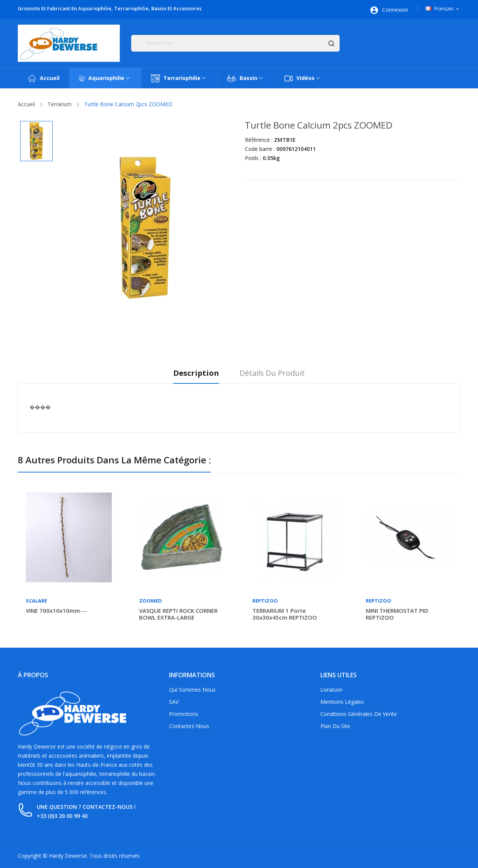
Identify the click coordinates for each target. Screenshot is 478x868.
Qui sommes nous (192, 690)
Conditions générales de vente (359, 714)
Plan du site (335, 726)
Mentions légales (342, 702)
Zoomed (150, 601)
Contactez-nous (189, 726)
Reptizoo (265, 601)
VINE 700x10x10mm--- (56, 611)
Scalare (36, 601)
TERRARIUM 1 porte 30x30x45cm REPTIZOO (285, 614)
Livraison (331, 690)
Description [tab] (194, 373)
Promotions (184, 714)
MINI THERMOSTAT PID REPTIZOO (397, 614)
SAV (174, 702)
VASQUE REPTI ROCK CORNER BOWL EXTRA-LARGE (178, 614)
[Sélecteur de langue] (443, 9)
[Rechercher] (235, 43)
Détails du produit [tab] (274, 373)
